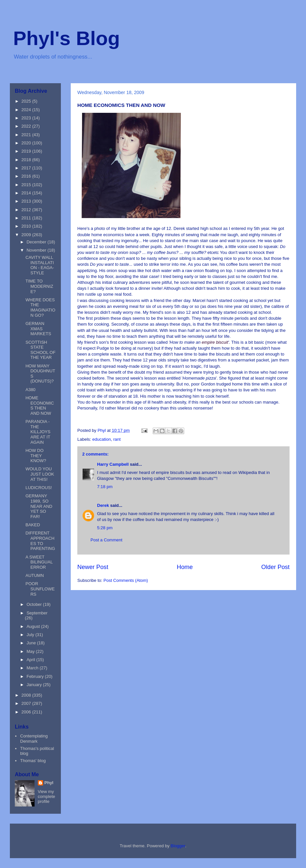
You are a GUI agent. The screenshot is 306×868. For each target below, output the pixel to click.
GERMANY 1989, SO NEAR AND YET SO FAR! (39, 506)
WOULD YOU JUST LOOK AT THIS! (40, 474)
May (31, 651)
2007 (27, 703)
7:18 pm (105, 487)
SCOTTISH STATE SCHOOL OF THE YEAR (40, 350)
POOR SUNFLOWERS (40, 589)
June (32, 643)
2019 (27, 151)
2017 (27, 168)
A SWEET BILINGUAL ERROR (39, 562)
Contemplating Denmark (34, 739)
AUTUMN (35, 575)
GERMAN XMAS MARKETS (38, 329)
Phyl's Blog (66, 38)
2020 (27, 143)
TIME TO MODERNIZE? (39, 286)
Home (185, 567)
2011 (27, 218)
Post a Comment (106, 540)
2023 (27, 118)
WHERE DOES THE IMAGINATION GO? (40, 308)
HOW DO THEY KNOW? (36, 456)
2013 (27, 201)
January (35, 685)
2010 (27, 226)
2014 (27, 193)
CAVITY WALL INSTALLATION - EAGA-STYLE (40, 265)
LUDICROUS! (38, 488)
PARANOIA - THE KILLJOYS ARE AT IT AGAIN (38, 432)
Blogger (178, 846)
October (35, 604)
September (37, 613)
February (36, 676)
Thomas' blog (33, 761)
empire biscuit (215, 342)
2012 (27, 210)
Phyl (49, 783)
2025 (27, 101)
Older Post (275, 567)
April (32, 660)
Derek (103, 505)
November (37, 250)
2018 (27, 160)
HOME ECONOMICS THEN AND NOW (40, 406)
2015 (27, 185)
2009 (27, 235)
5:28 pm (105, 528)
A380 (30, 390)
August (34, 626)
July (31, 635)
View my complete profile (47, 796)
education (102, 439)
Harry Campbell (113, 464)
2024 (27, 110)
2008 (27, 695)
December (37, 242)
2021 (27, 135)
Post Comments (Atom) (126, 580)
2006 (27, 712)
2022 (27, 126)
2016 (27, 176)
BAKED (33, 525)
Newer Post (93, 567)
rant (117, 439)
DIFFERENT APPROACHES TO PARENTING (40, 541)
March (33, 668)
